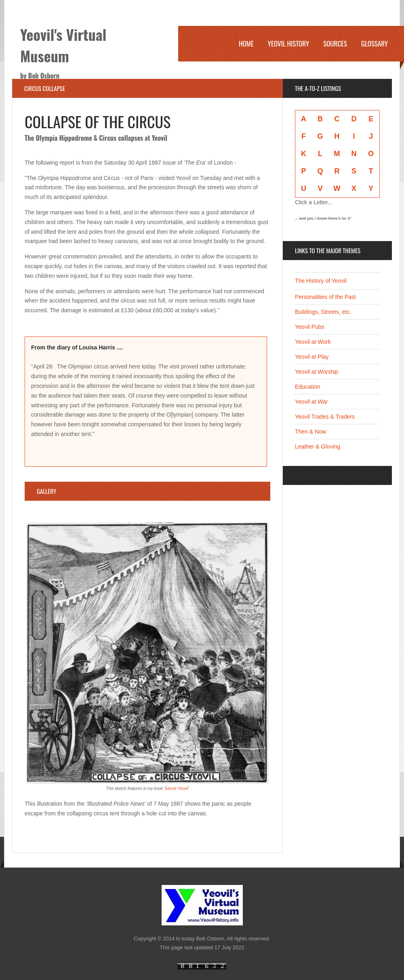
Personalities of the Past (325, 297)
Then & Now (310, 432)
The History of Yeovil (321, 281)
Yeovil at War (311, 402)
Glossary (375, 43)
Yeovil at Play (312, 357)
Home (246, 43)
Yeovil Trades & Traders (325, 417)
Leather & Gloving (318, 447)
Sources (335, 43)
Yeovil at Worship (317, 372)
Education (307, 387)
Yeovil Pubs (310, 327)
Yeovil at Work (313, 342)
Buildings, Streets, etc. (323, 312)
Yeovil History (288, 43)
